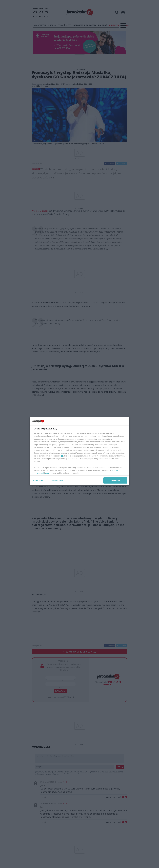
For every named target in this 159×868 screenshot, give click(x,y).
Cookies (49, 473)
